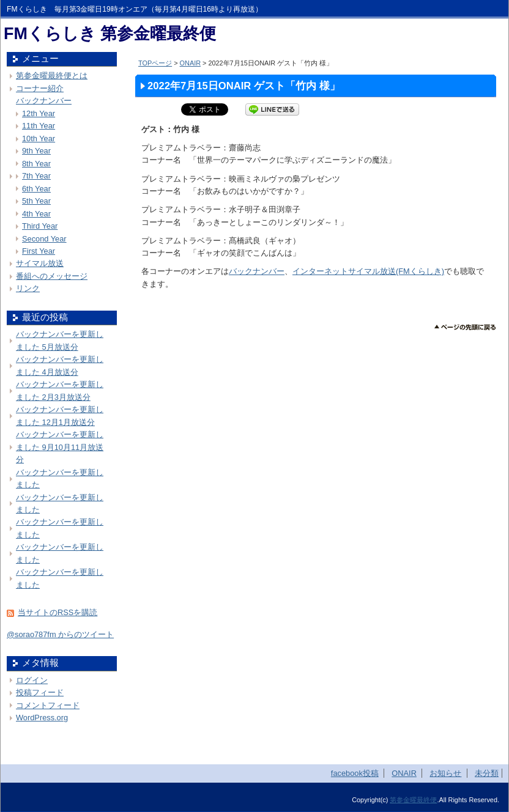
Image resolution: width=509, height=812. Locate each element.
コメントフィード (48, 705)
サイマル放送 (40, 263)
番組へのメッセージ (52, 276)
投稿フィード (40, 692)
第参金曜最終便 (413, 800)
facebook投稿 (355, 773)
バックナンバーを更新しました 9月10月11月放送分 (60, 447)
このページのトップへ (465, 327)
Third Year (40, 226)
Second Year (44, 239)
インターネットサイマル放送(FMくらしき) (368, 271)
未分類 (487, 773)
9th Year (36, 151)
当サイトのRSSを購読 (58, 612)
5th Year (36, 201)
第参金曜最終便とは (52, 76)
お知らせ (445, 773)
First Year (39, 251)
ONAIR (190, 63)
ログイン (32, 680)
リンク (28, 288)
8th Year (36, 164)
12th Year (39, 113)
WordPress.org (42, 718)
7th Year (36, 176)
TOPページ (155, 63)
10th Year (39, 138)
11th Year (39, 126)
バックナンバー (257, 271)
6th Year (36, 189)
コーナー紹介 (40, 88)
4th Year (36, 214)
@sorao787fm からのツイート (60, 634)
